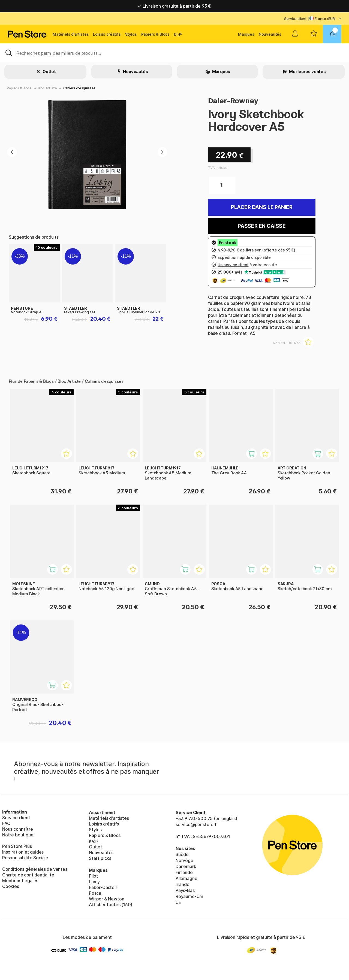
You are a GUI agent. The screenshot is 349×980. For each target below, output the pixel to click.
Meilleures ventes (307, 72)
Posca (95, 893)
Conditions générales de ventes (35, 869)
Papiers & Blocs (155, 34)
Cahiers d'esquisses (79, 88)
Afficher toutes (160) (111, 905)
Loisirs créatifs (107, 34)
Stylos (131, 34)
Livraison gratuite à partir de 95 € (175, 6)
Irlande (183, 884)
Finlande (184, 872)
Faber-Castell (103, 887)
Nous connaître (18, 829)
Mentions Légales (20, 881)
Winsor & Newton (106, 899)
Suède (182, 854)
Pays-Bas (185, 890)
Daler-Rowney (233, 101)
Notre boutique (18, 835)
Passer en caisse (262, 226)
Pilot (94, 876)
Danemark (186, 866)
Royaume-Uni (189, 896)
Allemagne (186, 878)
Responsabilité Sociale (25, 858)
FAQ (6, 823)
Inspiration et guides (23, 852)
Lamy (94, 882)
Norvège (184, 860)
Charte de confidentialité (28, 875)
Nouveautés (270, 34)
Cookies (11, 886)
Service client (295, 19)
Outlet (49, 72)
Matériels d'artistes (71, 34)
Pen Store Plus (17, 846)
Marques (246, 34)
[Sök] (174, 53)
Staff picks (100, 858)
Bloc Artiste (47, 88)
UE (178, 902)
